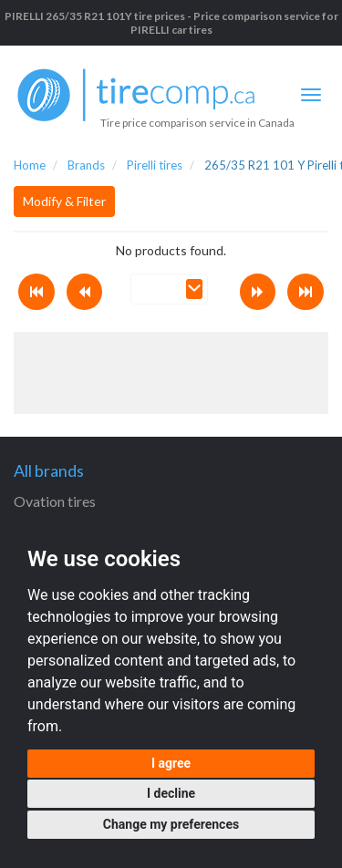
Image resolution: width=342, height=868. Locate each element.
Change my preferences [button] (171, 824)
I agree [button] (171, 763)
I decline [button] (171, 793)
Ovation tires (55, 501)
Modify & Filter (64, 201)
